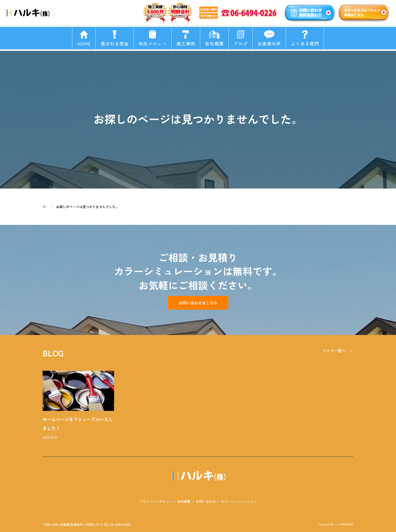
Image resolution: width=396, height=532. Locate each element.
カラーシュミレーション (239, 501)
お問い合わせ (206, 501)
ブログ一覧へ (334, 351)
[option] (202, 406)
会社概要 (184, 501)
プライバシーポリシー (156, 501)
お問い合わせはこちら (198, 303)
